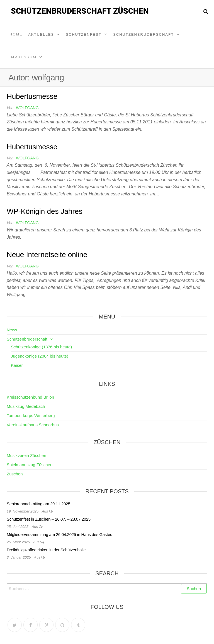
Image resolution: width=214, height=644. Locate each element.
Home (16, 34)
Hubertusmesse (32, 96)
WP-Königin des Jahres (45, 211)
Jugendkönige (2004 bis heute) (40, 356)
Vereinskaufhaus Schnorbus (33, 425)
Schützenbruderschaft (144, 34)
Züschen (15, 474)
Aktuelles (41, 34)
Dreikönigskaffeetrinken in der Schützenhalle (46, 550)
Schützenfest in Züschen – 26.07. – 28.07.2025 (49, 519)
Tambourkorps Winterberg (31, 416)
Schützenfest (84, 34)
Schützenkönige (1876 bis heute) (41, 347)
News (12, 330)
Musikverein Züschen (26, 455)
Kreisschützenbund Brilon (30, 397)
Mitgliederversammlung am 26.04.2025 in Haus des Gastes (59, 534)
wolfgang (27, 108)
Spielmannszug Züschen (30, 465)
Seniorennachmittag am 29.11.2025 (38, 504)
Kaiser (17, 365)
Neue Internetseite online (47, 255)
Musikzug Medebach (26, 406)
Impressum (23, 57)
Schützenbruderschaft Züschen (80, 11)
